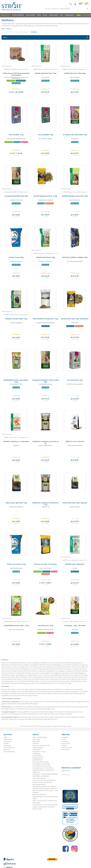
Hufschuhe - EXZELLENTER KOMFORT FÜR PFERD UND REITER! (45, 775)
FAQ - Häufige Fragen (40, 737)
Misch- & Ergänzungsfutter (22, 32)
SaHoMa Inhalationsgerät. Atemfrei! (45, 788)
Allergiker (79, 702)
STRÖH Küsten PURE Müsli (10, 702)
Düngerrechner (38, 758)
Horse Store (66, 750)
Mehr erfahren (7, 29)
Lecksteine (14, 695)
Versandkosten (48, 726)
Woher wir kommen (39, 795)
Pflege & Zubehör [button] (18, 15)
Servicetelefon (37, 756)
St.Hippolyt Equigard (8, 712)
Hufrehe (53, 714)
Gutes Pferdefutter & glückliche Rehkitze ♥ (43, 771)
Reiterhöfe (36, 741)
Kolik (63, 683)
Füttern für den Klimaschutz (42, 782)
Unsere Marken (9, 747)
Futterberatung (38, 747)
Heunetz (35, 695)
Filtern (45, 37)
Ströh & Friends (67, 747)
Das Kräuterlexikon (39, 784)
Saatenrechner (38, 760)
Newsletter (7, 745)
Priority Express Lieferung (41, 766)
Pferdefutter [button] (6, 15)
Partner (64, 745)
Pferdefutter (10, 32)
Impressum (7, 741)
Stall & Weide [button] (30, 15)
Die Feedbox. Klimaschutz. (42, 764)
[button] (75, 4)
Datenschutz (8, 739)
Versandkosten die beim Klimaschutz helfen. (45, 798)
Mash (53, 717)
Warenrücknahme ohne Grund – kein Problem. (45, 791)
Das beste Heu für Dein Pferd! (43, 768)
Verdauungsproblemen (45, 683)
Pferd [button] (39, 15)
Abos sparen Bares (39, 778)
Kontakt (6, 743)
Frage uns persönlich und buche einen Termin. (44, 808)
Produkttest (36, 754)
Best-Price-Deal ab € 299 (41, 745)
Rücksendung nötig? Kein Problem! (44, 786)
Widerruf (7, 750)
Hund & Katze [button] (54, 15)
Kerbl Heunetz (6, 707)
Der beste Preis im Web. (41, 762)
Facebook (65, 737)
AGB (5, 737)
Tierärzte (36, 743)
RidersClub (36, 739)
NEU (61, 15)
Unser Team (66, 743)
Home (3, 32)
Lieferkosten (37, 750)
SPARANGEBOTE (70, 15)
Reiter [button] (45, 15)
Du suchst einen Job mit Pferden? (44, 780)
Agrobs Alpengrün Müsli (9, 717)
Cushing (61, 714)
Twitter (64, 739)
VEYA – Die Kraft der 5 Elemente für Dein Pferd (45, 802)
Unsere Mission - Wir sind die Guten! (45, 805)
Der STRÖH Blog (9, 752)
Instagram (65, 741)
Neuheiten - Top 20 (39, 752)
